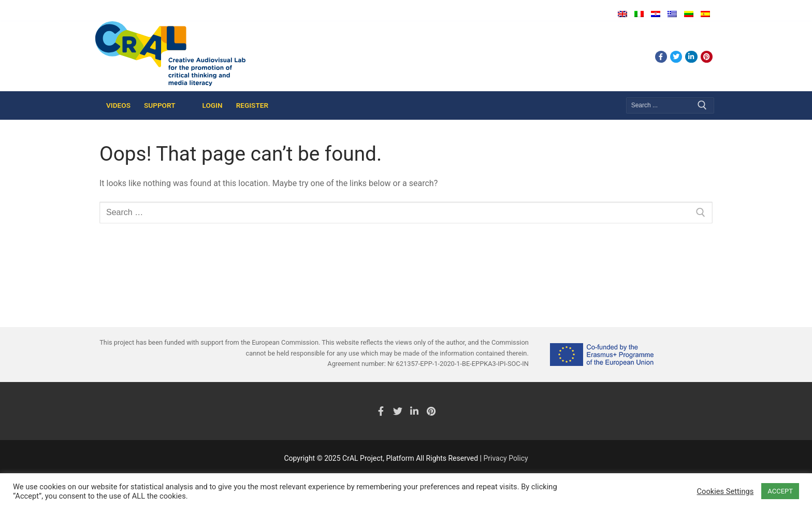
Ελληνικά (672, 14)
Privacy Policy (505, 458)
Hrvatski (656, 14)
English (622, 14)
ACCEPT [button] (780, 491)
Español (705, 14)
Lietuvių (689, 14)
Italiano (639, 14)
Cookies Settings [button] (726, 491)
